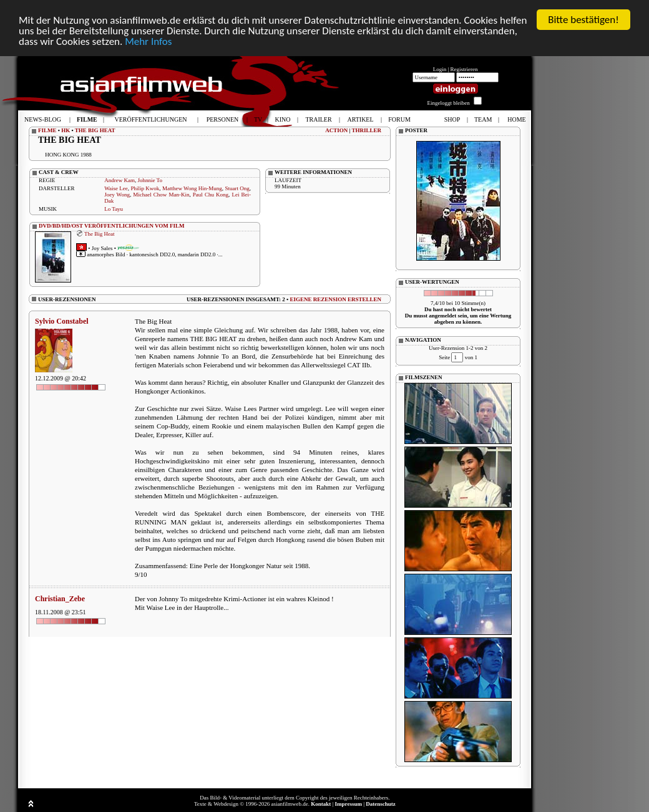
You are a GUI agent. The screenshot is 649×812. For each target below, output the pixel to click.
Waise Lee (116, 188)
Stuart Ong (237, 188)
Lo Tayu (114, 209)
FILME (47, 130)
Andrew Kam (120, 180)
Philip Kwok (145, 188)
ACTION (336, 130)
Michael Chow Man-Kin (161, 195)
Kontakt (321, 804)
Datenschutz (381, 804)
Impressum (349, 804)
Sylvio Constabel (62, 321)
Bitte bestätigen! (583, 20)
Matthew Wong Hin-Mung (192, 188)
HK (66, 130)
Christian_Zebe (60, 599)
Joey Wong (117, 195)
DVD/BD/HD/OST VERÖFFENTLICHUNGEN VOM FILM (112, 226)
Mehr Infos (148, 41)
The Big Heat (100, 233)
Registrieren (464, 69)
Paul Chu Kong (211, 195)
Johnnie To (149, 180)
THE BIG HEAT (95, 130)
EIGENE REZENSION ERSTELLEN (335, 299)
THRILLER (366, 130)
